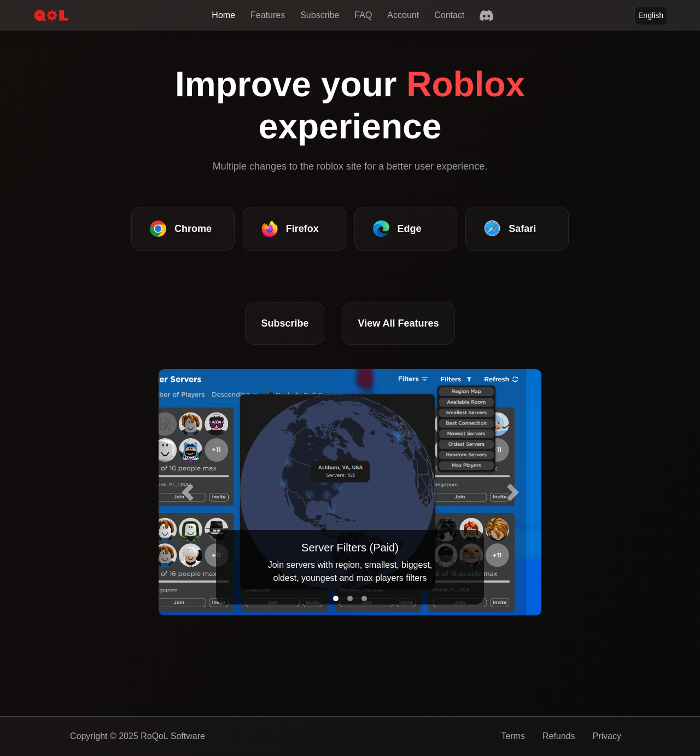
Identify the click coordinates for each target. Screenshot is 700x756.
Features (268, 15)
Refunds (559, 736)
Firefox (290, 229)
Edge (397, 229)
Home (223, 15)
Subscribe (320, 15)
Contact (449, 15)
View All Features (398, 323)
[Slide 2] (350, 598)
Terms (513, 736)
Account (403, 15)
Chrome (181, 229)
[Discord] (486, 16)
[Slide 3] (364, 598)
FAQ (363, 15)
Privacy (607, 736)
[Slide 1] (336, 598)
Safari (510, 229)
